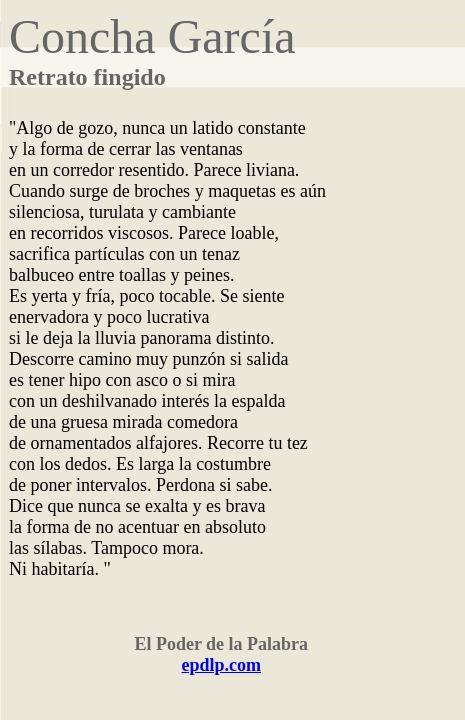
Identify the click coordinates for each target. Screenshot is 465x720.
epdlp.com (222, 665)
